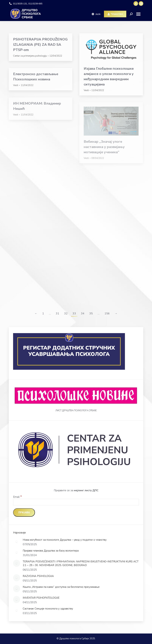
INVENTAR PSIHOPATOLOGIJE (41, 598)
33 (74, 314)
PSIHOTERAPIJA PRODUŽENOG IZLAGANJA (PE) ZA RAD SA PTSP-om (40, 45)
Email (17, 497)
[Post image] (17, 542)
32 (66, 314)
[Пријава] (24, 512)
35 (91, 314)
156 (107, 314)
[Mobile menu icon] (140, 14)
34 (83, 314)
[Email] (76, 502)
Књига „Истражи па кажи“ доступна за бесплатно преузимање (61, 587)
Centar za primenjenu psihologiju (30, 56)
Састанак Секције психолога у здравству (48, 609)
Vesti (86, 90)
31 (57, 314)
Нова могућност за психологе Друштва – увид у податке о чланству (65, 540)
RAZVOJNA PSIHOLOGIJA (38, 576)
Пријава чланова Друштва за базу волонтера (51, 551)
